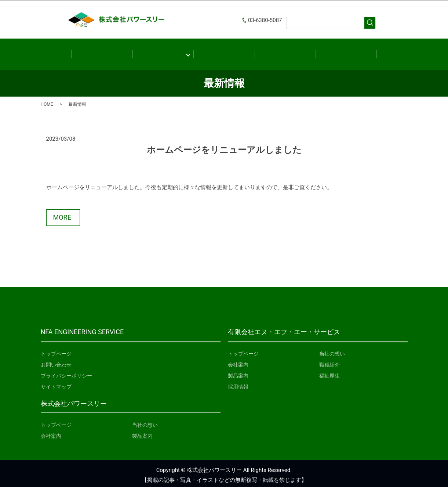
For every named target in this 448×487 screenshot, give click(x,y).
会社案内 (163, 52)
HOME (47, 101)
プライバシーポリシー (66, 372)
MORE (62, 214)
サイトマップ (56, 383)
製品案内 (224, 52)
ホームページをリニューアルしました (224, 146)
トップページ (56, 350)
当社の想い (332, 350)
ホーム (102, 52)
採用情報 (238, 383)
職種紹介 (329, 361)
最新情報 (285, 52)
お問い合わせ (346, 52)
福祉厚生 (329, 372)
